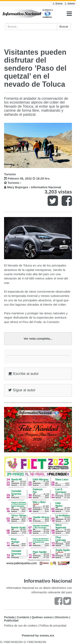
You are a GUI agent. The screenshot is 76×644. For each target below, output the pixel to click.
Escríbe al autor (24, 374)
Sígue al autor (22, 390)
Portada (9, 617)
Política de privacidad (53, 626)
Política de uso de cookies (21, 626)
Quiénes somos (42, 617)
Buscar (64, 27)
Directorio (62, 617)
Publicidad (11, 620)
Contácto (23, 617)
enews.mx (47, 635)
